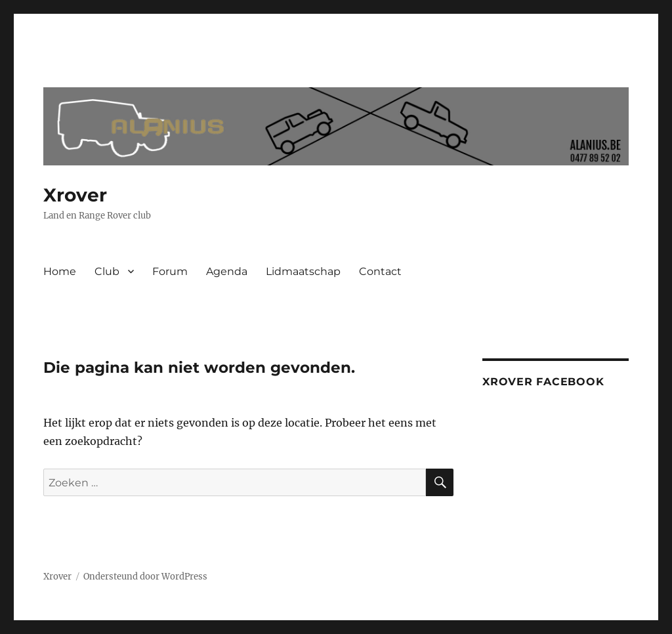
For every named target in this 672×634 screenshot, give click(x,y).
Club (107, 271)
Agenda (227, 271)
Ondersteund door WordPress (145, 577)
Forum (170, 271)
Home (60, 271)
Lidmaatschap (303, 271)
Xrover (75, 195)
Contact (380, 271)
